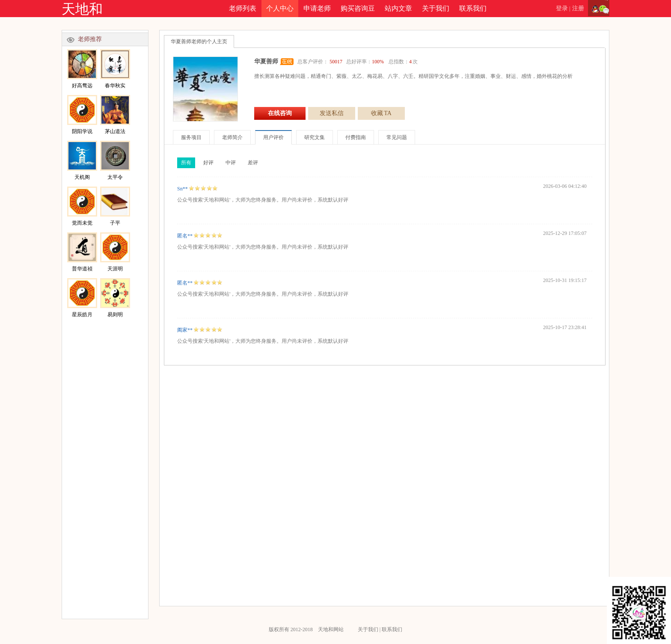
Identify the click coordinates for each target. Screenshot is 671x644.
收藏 (381, 113)
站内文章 (398, 8)
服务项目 (191, 137)
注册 (578, 8)
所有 (186, 163)
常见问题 (397, 137)
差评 (253, 163)
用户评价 (273, 137)
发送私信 (332, 113)
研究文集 (315, 137)
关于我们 (436, 8)
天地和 (82, 9)
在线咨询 (280, 113)
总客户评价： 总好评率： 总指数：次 (358, 62)
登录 (562, 8)
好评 (208, 163)
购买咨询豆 (358, 8)
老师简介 (232, 137)
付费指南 (356, 137)
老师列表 (243, 8)
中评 (231, 163)
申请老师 (317, 8)
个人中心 (280, 8)
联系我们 (473, 8)
